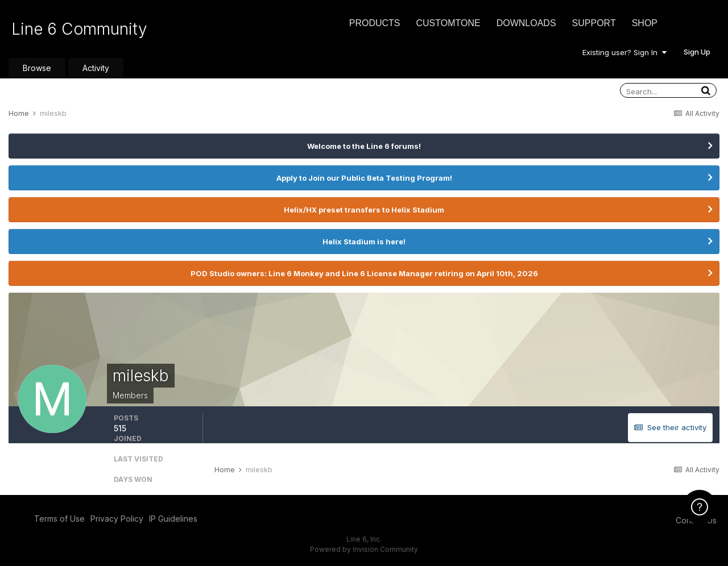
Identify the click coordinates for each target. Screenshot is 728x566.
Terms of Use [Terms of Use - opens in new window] (59, 519)
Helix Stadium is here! (364, 242)
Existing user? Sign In (624, 52)
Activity (96, 68)
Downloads (526, 23)
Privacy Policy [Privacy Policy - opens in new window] (117, 519)
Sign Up (697, 52)
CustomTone (448, 23)
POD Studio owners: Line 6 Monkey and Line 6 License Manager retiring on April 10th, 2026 (364, 273)
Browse (37, 68)
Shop (645, 23)
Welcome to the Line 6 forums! (364, 146)
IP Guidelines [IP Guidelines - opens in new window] (173, 519)
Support (594, 23)
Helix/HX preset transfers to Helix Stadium (364, 210)
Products (375, 23)
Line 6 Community (79, 29)
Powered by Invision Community (364, 549)
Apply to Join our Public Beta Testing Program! (364, 178)
